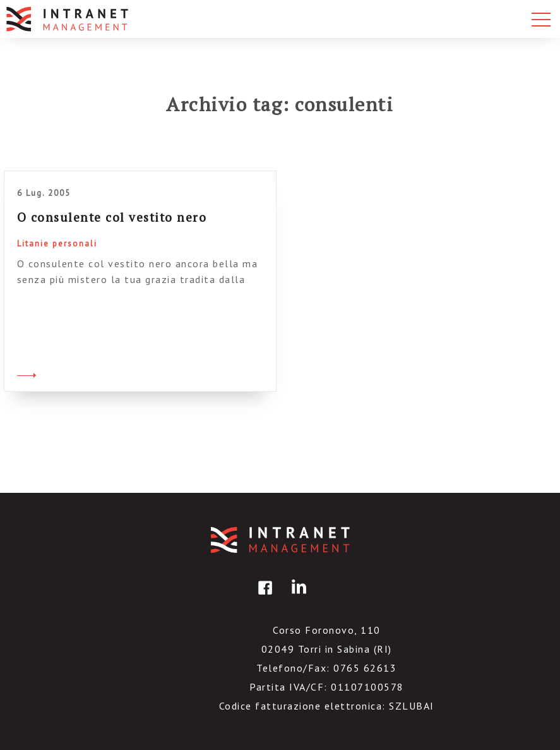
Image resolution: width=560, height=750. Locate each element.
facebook (263, 597)
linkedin (297, 597)
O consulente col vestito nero (112, 217)
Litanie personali (57, 244)
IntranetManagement (280, 540)
